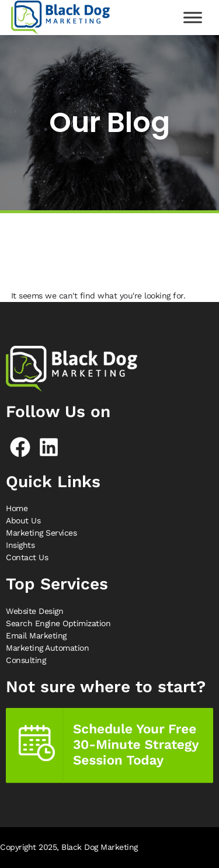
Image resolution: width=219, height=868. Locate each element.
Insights (20, 545)
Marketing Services (41, 533)
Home (17, 508)
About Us (23, 520)
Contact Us (27, 557)
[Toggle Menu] (193, 17)
